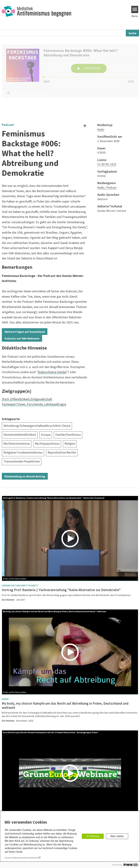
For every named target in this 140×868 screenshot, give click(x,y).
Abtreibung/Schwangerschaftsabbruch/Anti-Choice (37, 426)
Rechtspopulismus (47, 444)
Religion (70, 444)
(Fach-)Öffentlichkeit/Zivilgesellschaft (27, 399)
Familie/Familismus (68, 435)
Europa (46, 435)
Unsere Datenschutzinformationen (21, 858)
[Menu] (135, 9)
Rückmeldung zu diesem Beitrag (25, 476)
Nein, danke (117, 836)
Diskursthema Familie (52, 372)
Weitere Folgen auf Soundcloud (25, 332)
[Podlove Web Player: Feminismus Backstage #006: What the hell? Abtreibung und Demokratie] (70, 78)
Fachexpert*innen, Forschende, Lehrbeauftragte (34, 404)
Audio (101, 129)
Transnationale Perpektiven (22, 461)
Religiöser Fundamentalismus (23, 452)
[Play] (71, 539)
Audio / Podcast (107, 187)
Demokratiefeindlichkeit (20, 435)
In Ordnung (93, 836)
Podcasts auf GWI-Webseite (22, 338)
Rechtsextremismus (17, 444)
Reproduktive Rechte (62, 452)
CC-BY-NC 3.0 (105, 164)
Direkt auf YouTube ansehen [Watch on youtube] (15, 579)
